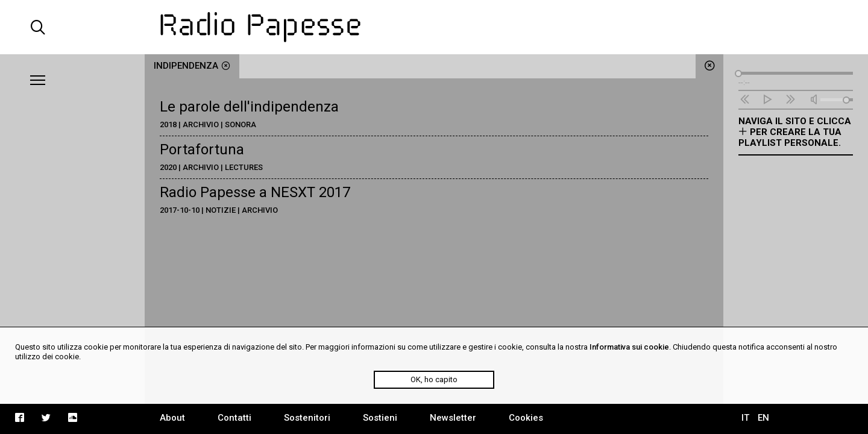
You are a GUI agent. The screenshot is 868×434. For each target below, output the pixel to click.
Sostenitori (307, 418)
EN (763, 418)
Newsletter (453, 418)
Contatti (234, 418)
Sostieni (380, 418)
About (172, 418)
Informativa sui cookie (629, 347)
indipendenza (192, 66)
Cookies (526, 418)
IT (745, 418)
